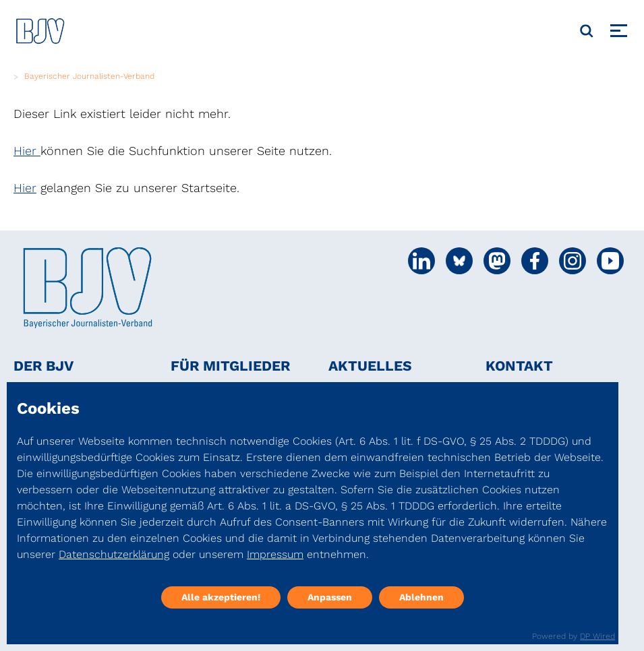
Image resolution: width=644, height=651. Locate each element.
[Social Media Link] (421, 261)
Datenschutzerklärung (114, 554)
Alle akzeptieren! (221, 597)
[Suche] (587, 31)
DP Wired (597, 636)
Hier (27, 151)
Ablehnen (421, 597)
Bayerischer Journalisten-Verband (89, 76)
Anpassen (330, 597)
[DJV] (40, 31)
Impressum (275, 554)
